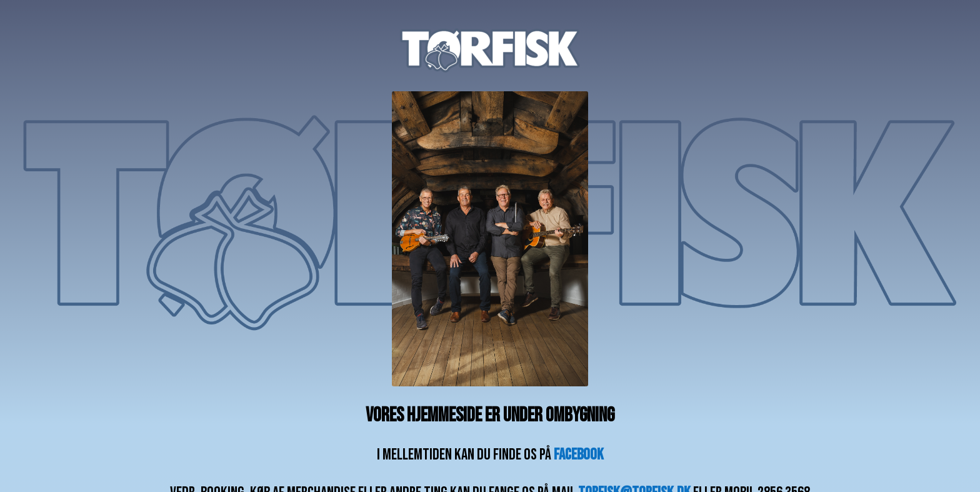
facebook (579, 455)
